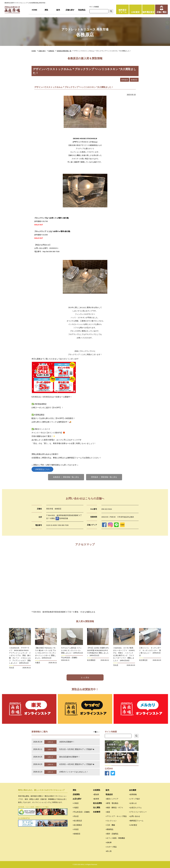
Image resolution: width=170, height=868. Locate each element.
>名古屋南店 (77, 825)
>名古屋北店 (77, 821)
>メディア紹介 (135, 799)
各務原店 (51, 51)
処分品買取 (98, 803)
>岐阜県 (96, 799)
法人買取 (97, 808)
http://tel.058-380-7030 (51, 251)
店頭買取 (76, 794)
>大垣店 (76, 829)
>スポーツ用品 (111, 847)
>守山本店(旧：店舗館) (81, 812)
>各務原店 (77, 834)
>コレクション (111, 821)
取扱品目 (109, 794)
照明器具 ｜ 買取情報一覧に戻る (104, 477)
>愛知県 (96, 794)
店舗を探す (70, 10)
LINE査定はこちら (42, 469)
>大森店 (76, 808)
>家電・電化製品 (112, 803)
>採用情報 (133, 794)
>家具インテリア (112, 799)
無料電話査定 (148, 12)
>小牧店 (76, 803)
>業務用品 (110, 829)
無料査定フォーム (123, 11)
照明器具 (125, 80)
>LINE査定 (133, 825)
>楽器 (108, 812)
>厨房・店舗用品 (112, 834)
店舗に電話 (162, 12)
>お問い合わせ (135, 816)
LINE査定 (135, 12)
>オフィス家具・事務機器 (115, 838)
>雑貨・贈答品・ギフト (115, 808)
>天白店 (76, 816)
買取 (46, 10)
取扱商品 (82, 10)
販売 (58, 10)
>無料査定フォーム (136, 821)
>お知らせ (133, 803)
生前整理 (97, 812)
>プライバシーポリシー (138, 812)
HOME (35, 10)
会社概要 (133, 790)
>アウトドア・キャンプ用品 (116, 816)
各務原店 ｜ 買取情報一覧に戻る (66, 477)
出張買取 (97, 790)
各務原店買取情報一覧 (64, 51)
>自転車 (109, 842)
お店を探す (77, 799)
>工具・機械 (110, 825)
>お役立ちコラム (135, 808)
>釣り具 (109, 851)
